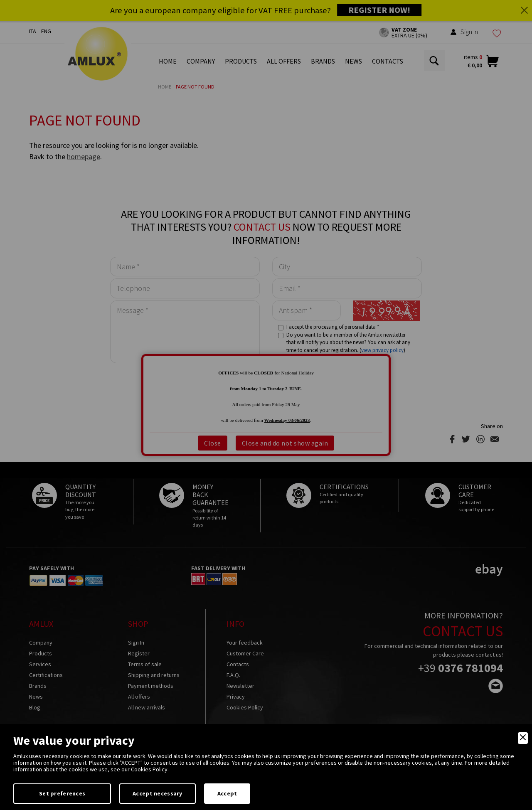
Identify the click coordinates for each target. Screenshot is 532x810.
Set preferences (62, 793)
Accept (227, 793)
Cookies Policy (149, 769)
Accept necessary (157, 793)
